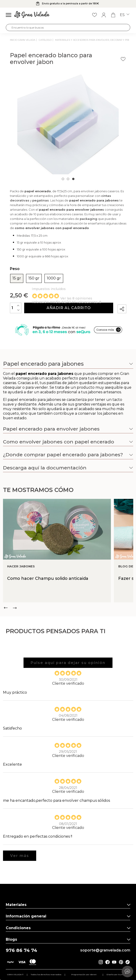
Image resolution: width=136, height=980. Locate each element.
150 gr (34, 278)
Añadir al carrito (69, 308)
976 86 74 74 (21, 950)
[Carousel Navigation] (68, 608)
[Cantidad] (16, 308)
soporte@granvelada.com (105, 950)
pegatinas (41, 200)
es (125, 15)
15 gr (17, 278)
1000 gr (54, 278)
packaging (89, 219)
